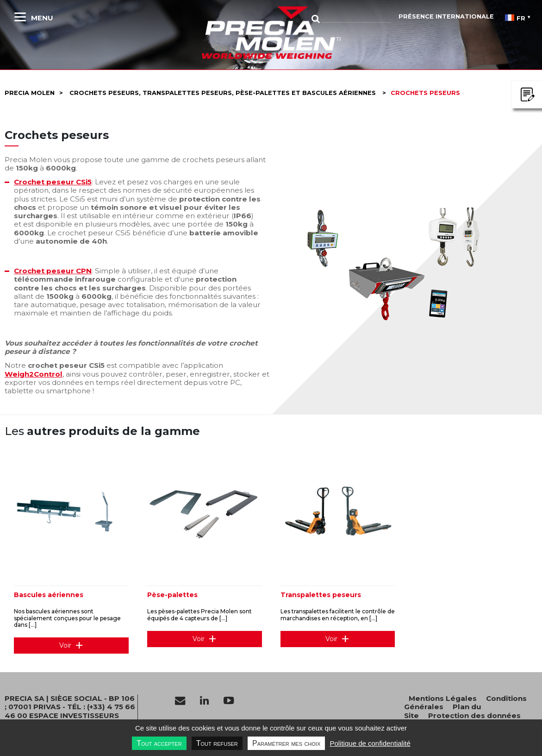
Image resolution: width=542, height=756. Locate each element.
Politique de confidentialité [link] (370, 743)
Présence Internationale (446, 16)
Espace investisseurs (74, 715)
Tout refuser (217, 743)
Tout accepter (159, 743)
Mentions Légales (443, 698)
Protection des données (474, 715)
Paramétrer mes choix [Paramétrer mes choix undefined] (286, 743)
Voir (65, 645)
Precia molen (30, 93)
